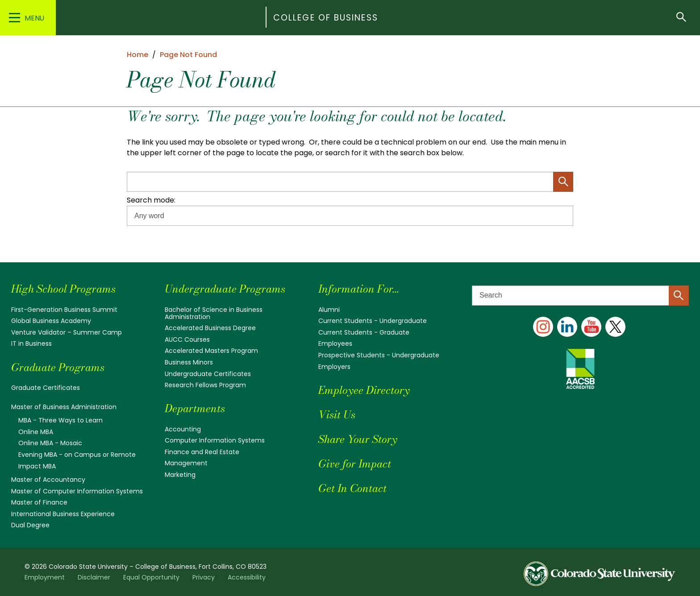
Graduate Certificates (46, 388)
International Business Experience (63, 514)
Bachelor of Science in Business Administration (214, 313)
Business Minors (189, 362)
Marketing (180, 475)
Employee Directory (364, 390)
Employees (335, 344)
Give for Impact (355, 464)
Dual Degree (30, 525)
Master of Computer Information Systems (77, 491)
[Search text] (580, 296)
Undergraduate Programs (225, 289)
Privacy (204, 577)
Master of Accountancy (48, 480)
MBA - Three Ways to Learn (60, 420)
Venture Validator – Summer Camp (67, 332)
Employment (45, 577)
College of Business (326, 18)
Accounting (183, 429)
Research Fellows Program (205, 385)
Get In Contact (352, 488)
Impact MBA (37, 466)
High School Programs (63, 289)
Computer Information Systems (215, 440)
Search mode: (151, 200)
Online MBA (36, 432)
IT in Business (31, 344)
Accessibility (247, 577)
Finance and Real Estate (202, 452)
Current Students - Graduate (364, 332)
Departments (195, 408)
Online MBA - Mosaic (50, 443)
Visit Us (337, 415)
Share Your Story (358, 439)
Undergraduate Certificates (208, 374)
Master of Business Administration (64, 407)
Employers (334, 367)
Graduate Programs (58, 367)
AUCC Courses (187, 339)
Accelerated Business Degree (210, 328)
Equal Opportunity (151, 577)
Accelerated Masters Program (211, 351)
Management (186, 463)
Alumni (329, 310)
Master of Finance (39, 502)
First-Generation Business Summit (64, 310)
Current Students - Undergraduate (373, 321)
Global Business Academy (51, 321)
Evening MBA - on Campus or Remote (77, 455)
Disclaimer (94, 577)
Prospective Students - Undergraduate (379, 355)
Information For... (359, 289)
